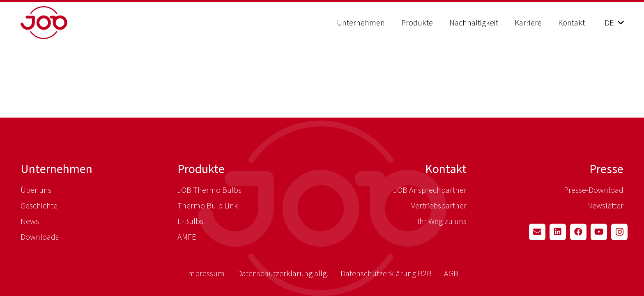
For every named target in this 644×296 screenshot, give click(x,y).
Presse (606, 169)
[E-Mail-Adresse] (537, 232)
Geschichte (39, 205)
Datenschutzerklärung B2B (386, 273)
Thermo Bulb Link (208, 205)
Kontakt (446, 169)
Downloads (40, 237)
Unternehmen (56, 169)
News (30, 221)
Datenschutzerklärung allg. (283, 273)
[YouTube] (599, 232)
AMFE (187, 237)
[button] (614, 23)
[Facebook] (578, 232)
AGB (451, 273)
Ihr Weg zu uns (442, 221)
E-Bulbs (190, 221)
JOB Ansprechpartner (430, 190)
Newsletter (605, 205)
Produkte (201, 169)
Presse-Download (594, 190)
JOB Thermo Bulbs (209, 190)
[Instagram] (619, 232)
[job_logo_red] (65, 23)
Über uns (36, 190)
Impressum (205, 273)
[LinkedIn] (558, 232)
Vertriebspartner (439, 205)
